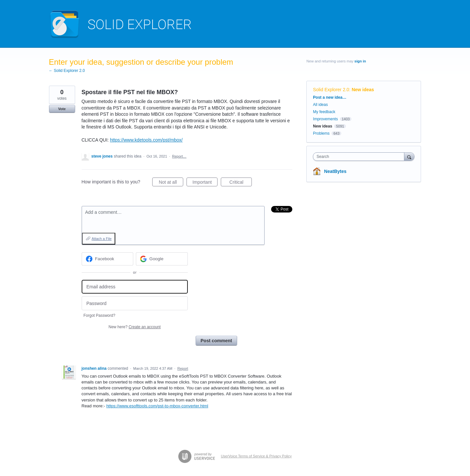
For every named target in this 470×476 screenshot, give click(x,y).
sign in (360, 61)
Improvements (325, 119)
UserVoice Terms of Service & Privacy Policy (256, 456)
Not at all (171, 183)
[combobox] (360, 157)
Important (205, 183)
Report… (179, 156)
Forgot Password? (99, 315)
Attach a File (102, 239)
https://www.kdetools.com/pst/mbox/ (146, 140)
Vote (62, 109)
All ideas (320, 105)
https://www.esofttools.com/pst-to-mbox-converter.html (157, 406)
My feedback (324, 112)
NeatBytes (335, 171)
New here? (134, 327)
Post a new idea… (330, 97)
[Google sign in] (162, 259)
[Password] (135, 303)
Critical (241, 183)
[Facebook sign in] (108, 259)
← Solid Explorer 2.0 (67, 71)
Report (183, 368)
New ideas (363, 90)
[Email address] (135, 287)
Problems (321, 133)
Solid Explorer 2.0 (331, 90)
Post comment (216, 341)
